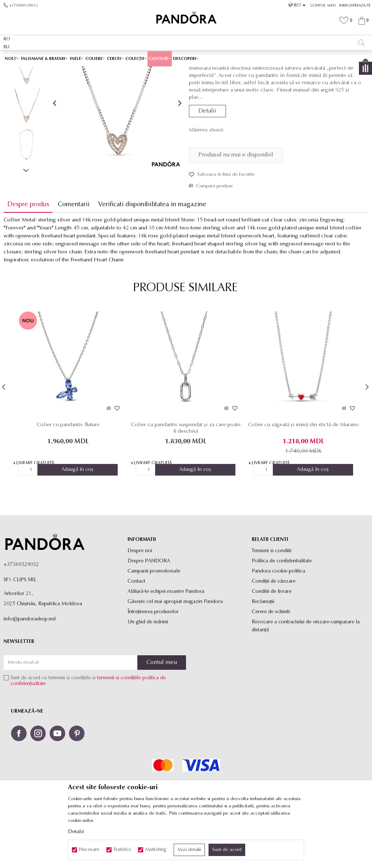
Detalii (207, 162)
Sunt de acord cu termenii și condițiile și (88, 732)
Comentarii (74, 256)
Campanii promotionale (154, 622)
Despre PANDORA (149, 612)
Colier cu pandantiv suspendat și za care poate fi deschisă (185, 479)
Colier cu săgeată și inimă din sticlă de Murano (302, 479)
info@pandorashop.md (30, 670)
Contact (136, 632)
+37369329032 (21, 616)
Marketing (156, 850)
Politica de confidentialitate (282, 612)
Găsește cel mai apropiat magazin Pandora (175, 653)
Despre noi (140, 602)
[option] (186, 58)
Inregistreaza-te (355, 6)
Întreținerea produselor (153, 663)
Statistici (122, 850)
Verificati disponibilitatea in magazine (152, 256)
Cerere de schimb (271, 663)
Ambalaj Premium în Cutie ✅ (170, 58)
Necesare (89, 850)
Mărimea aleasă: (206, 182)
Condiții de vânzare (274, 632)
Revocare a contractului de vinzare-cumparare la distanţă (306, 677)
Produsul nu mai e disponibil (236, 206)
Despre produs (28, 256)
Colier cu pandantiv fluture (68, 476)
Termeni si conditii (272, 602)
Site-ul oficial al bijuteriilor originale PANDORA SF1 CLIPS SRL (61, 72)
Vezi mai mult (227, 58)
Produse (131, 72)
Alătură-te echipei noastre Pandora (166, 642)
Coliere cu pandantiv (191, 72)
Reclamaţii (263, 653)
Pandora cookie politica (278, 622)
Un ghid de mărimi (148, 673)
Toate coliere (155, 72)
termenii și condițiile (119, 729)
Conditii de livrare (272, 642)
